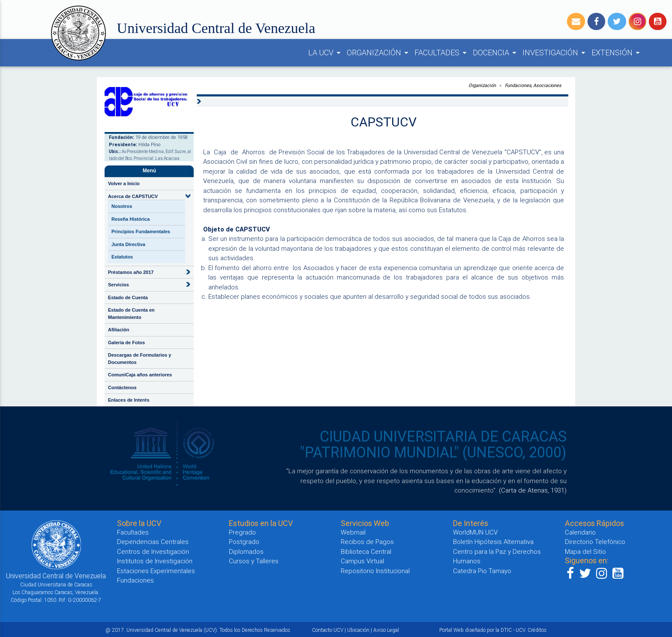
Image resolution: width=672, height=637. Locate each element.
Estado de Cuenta (128, 297)
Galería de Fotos (126, 343)
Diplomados (246, 551)
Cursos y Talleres (254, 561)
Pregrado (242, 532)
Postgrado (244, 542)
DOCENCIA (496, 53)
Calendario (580, 532)
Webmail (353, 532)
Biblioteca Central (366, 551)
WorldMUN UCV (475, 532)
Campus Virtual (362, 561)
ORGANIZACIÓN (379, 53)
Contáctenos (122, 388)
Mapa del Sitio (585, 551)
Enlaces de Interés (129, 400)
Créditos (537, 630)
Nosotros (122, 206)
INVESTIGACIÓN (555, 53)
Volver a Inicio (124, 183)
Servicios (118, 285)
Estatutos (122, 257)
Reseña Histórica (130, 219)
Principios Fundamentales (141, 231)
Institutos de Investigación (155, 561)
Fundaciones (135, 580)
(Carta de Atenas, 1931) (533, 490)
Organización (482, 85)
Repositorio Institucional (375, 571)
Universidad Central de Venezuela (216, 28)
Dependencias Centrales (153, 542)
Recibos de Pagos (367, 542)
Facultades (133, 532)
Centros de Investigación (153, 551)
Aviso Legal (386, 630)
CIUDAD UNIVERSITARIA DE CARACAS (443, 436)
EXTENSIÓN (617, 53)
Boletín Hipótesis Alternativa (493, 542)
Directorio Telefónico (595, 542)
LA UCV (326, 53)
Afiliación (119, 330)
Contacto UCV (328, 630)
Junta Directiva (128, 244)
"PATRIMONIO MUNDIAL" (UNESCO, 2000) (433, 452)
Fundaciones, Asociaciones (533, 85)
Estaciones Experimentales (156, 571)
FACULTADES (442, 53)
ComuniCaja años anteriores (140, 375)
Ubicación (358, 630)
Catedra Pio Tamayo (482, 571)
